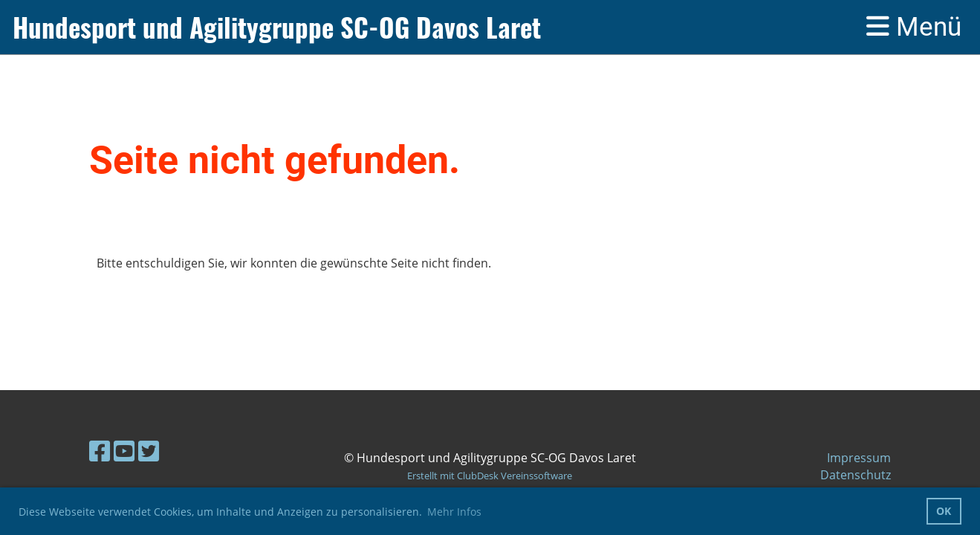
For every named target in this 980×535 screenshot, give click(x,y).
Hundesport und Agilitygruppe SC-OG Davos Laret (277, 27)
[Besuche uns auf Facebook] (100, 451)
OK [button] (944, 511)
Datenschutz (856, 475)
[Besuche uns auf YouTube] (124, 451)
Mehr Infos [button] (454, 512)
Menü (914, 27)
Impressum (859, 458)
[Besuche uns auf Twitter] (149, 451)
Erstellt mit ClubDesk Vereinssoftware (490, 476)
